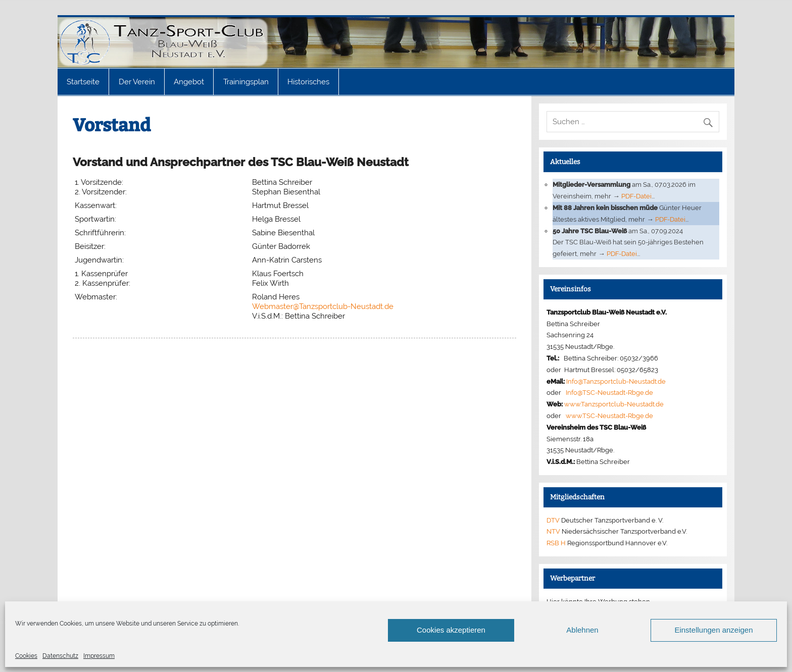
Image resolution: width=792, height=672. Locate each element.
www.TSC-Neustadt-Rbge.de (609, 416)
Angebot (189, 82)
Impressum (99, 656)
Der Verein (137, 82)
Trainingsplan (246, 82)
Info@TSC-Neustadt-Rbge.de (609, 392)
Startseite (83, 82)
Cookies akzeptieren (451, 630)
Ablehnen (582, 630)
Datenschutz (60, 656)
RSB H (556, 543)
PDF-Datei (636, 196)
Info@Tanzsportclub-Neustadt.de (616, 381)
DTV (553, 520)
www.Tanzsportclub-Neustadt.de (614, 404)
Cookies (26, 656)
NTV (553, 531)
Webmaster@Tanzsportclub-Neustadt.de (323, 306)
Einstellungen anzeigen (713, 630)
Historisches (308, 82)
